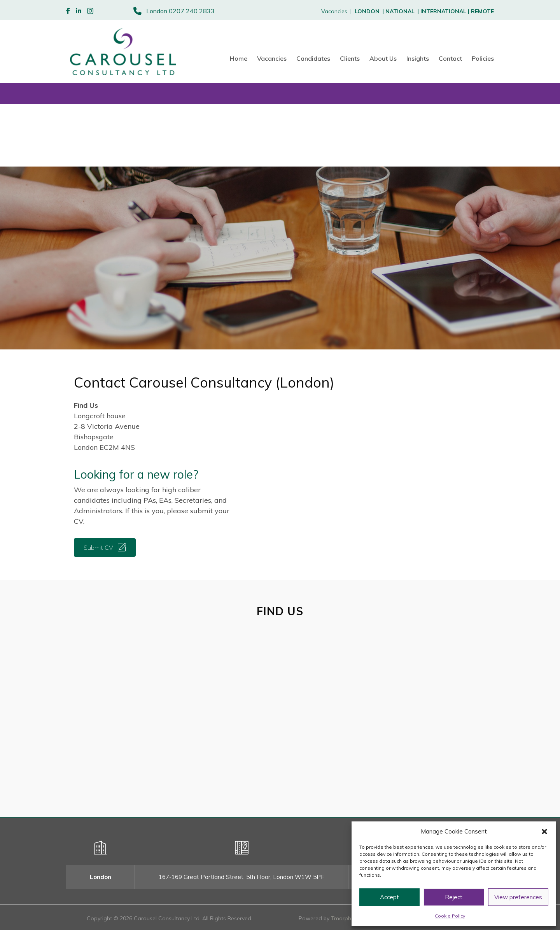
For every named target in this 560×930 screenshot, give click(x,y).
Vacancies (272, 58)
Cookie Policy (450, 916)
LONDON (367, 11)
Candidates (313, 58)
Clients (350, 58)
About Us (383, 58)
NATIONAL (400, 11)
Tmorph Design (351, 918)
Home (239, 58)
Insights (418, 58)
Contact (450, 58)
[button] (544, 832)
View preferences (518, 897)
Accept (389, 897)
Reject (454, 897)
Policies (483, 58)
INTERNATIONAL (446, 11)
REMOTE (482, 11)
